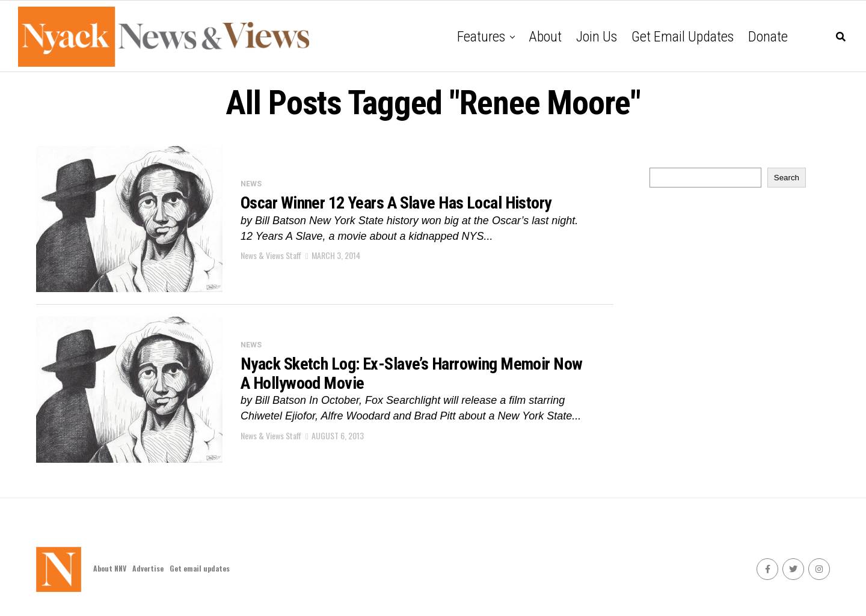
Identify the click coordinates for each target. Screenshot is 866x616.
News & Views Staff (271, 255)
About (545, 37)
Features (481, 37)
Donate (768, 37)
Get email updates (683, 37)
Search (787, 178)
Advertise (148, 568)
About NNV (110, 568)
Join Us (597, 37)
